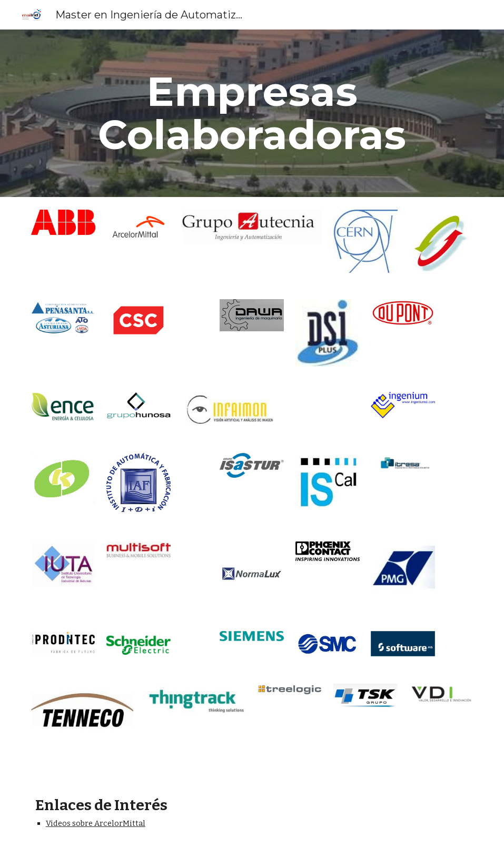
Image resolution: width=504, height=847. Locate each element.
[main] (252, 113)
